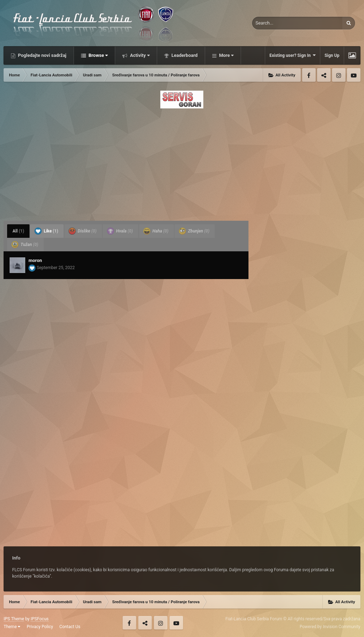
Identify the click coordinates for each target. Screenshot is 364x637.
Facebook (309, 75)
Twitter (324, 75)
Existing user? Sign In (293, 55)
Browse (98, 55)
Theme (12, 627)
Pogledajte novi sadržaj (42, 55)
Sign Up (332, 55)
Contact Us (70, 627)
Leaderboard (184, 55)
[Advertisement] (182, 162)
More (226, 55)
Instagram (339, 75)
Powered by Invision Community (330, 627)
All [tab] (18, 231)
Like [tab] (46, 231)
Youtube (354, 75)
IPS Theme (14, 619)
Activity (139, 55)
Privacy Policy (40, 627)
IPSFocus (39, 619)
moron (35, 260)
